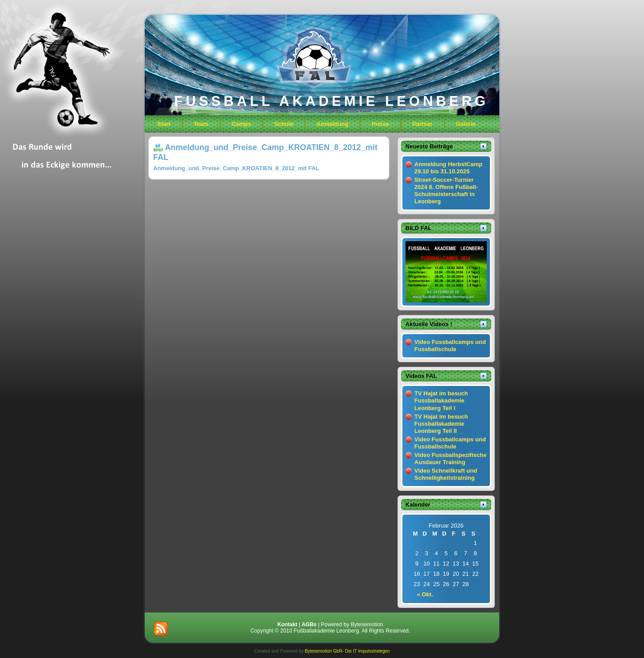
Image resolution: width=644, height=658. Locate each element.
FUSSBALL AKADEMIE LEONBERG (331, 101)
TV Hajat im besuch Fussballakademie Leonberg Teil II (441, 424)
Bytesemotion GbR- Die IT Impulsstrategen (347, 651)
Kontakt (287, 624)
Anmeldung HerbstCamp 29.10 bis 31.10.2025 (448, 168)
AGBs (309, 624)
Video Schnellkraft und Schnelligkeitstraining (446, 474)
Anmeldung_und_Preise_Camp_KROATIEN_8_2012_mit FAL (236, 168)
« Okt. (425, 594)
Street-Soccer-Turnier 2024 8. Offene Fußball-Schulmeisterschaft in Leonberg (446, 191)
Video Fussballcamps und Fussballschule (450, 346)
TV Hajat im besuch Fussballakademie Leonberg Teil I (441, 401)
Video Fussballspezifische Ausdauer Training (451, 459)
